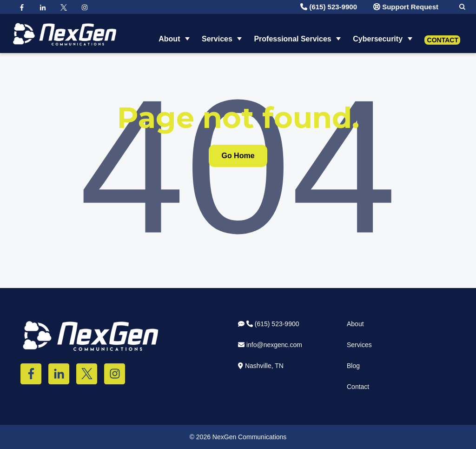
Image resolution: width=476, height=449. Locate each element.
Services (217, 33)
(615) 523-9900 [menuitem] (269, 324)
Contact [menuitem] (358, 387)
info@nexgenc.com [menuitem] (270, 345)
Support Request (406, 7)
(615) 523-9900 (329, 7)
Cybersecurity (378, 33)
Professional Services (292, 33)
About (169, 33)
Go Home (238, 156)
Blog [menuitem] (353, 366)
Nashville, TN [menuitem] (261, 366)
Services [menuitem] (359, 345)
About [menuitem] (355, 324)
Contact (443, 34)
